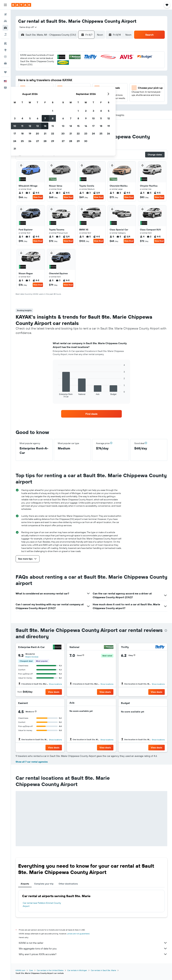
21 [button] (73, 87)
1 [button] (81, 64)
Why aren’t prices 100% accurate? (93, 954)
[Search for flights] (5, 14)
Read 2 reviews (32, 657)
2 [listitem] (21, 193)
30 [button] (35, 102)
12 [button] (58, 79)
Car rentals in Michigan (77, 970)
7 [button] (73, 72)
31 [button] (43, 102)
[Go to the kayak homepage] (21, 5)
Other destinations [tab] (68, 884)
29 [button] (81, 94)
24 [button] (43, 94)
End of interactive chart (57, 395)
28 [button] (73, 94)
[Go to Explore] (5, 50)
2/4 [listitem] (97, 193)
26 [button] (58, 94)
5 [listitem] (81, 193)
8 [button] (81, 72)
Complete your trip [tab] (44, 884)
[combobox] (27, 27)
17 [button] (43, 87)
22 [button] (81, 87)
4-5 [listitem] (36, 193)
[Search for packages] (5, 34)
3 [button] (43, 72)
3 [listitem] (88, 193)
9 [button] (35, 79)
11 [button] (50, 79)
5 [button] (58, 72)
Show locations (55, 684)
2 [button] (35, 72)
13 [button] (66, 79)
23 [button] (35, 94)
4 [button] (50, 72)
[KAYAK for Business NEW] (5, 63)
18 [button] (50, 87)
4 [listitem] (51, 193)
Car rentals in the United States (50, 970)
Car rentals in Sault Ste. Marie (103, 970)
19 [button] (58, 87)
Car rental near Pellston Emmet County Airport (42, 905)
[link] (91, 414)
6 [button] (66, 72)
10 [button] (43, 79)
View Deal (38, 197)
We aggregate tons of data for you (93, 948)
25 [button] (50, 94)
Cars (31, 970)
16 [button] (35, 87)
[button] (5, 5)
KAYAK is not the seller (93, 943)
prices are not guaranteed (78, 934)
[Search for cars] (5, 28)
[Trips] (5, 72)
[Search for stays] (5, 21)
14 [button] (73, 79)
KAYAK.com (20, 970)
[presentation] (166, 630)
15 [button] (81, 79)
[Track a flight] (5, 57)
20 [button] (66, 87)
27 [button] (66, 94)
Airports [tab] (25, 884)
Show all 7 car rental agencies (32, 762)
